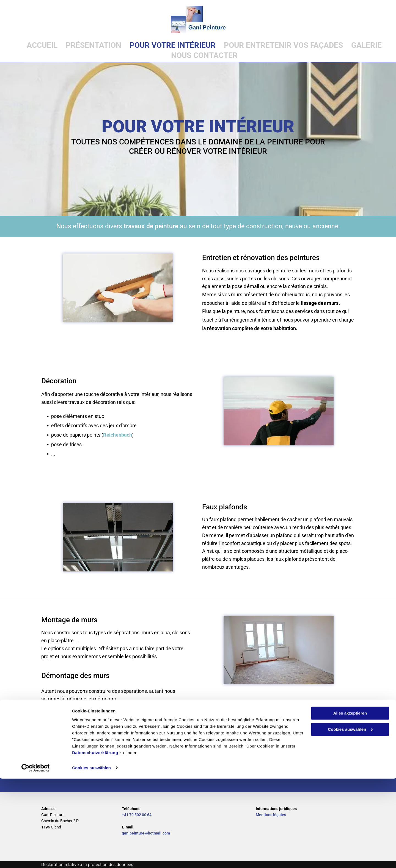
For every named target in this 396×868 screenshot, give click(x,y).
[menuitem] (38, 45)
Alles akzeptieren (350, 803)
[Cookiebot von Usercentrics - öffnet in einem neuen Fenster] (36, 857)
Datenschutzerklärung (95, 842)
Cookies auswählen (91, 857)
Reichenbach (118, 435)
